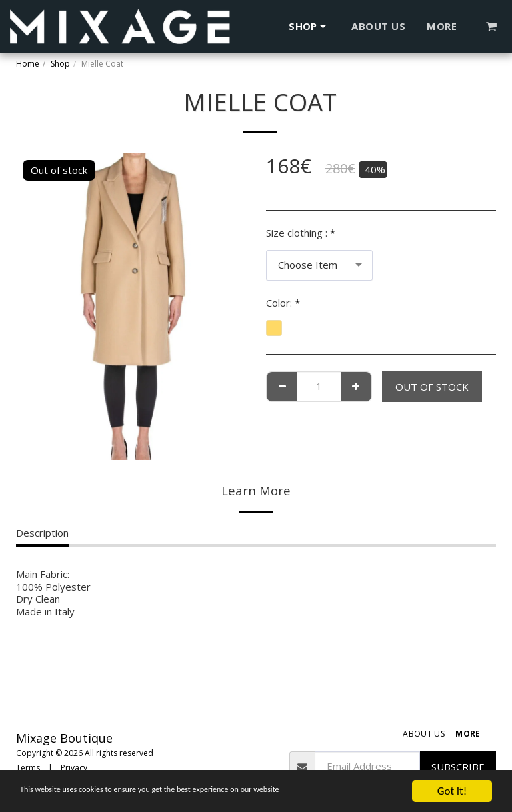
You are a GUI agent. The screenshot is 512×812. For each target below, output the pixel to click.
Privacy (74, 768)
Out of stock (432, 387)
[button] (492, 26)
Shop (60, 64)
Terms (28, 768)
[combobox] (319, 265)
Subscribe (458, 767)
